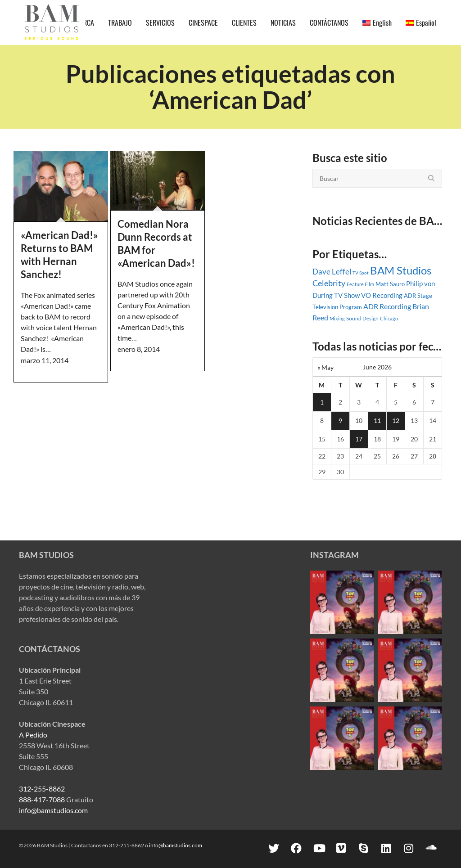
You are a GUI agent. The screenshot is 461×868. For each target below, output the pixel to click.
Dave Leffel (332, 272)
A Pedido (33, 735)
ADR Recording (387, 306)
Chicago (389, 318)
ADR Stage (418, 296)
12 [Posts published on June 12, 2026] (396, 421)
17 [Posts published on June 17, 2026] (359, 439)
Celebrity (329, 283)
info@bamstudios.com (53, 810)
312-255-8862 (42, 789)
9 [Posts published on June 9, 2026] (340, 421)
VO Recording (382, 295)
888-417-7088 (42, 799)
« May (325, 367)
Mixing (337, 318)
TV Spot (361, 273)
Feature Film (360, 284)
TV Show (347, 295)
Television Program (337, 307)
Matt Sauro (390, 284)
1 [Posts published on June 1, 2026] (322, 402)
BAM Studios (401, 270)
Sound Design (362, 318)
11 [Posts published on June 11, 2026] (377, 421)
